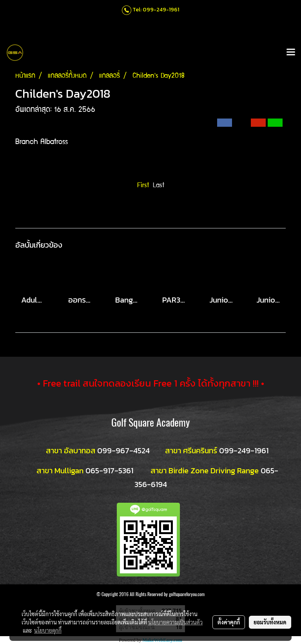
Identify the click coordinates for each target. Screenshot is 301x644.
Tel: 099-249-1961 (156, 10)
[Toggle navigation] (291, 53)
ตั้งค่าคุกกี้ (229, 622)
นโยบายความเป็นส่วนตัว (175, 622)
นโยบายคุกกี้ (48, 630)
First (143, 186)
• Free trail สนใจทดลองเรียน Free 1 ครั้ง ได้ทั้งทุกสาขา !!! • (151, 383)
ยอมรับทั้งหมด (270, 622)
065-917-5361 (109, 471)
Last (159, 186)
